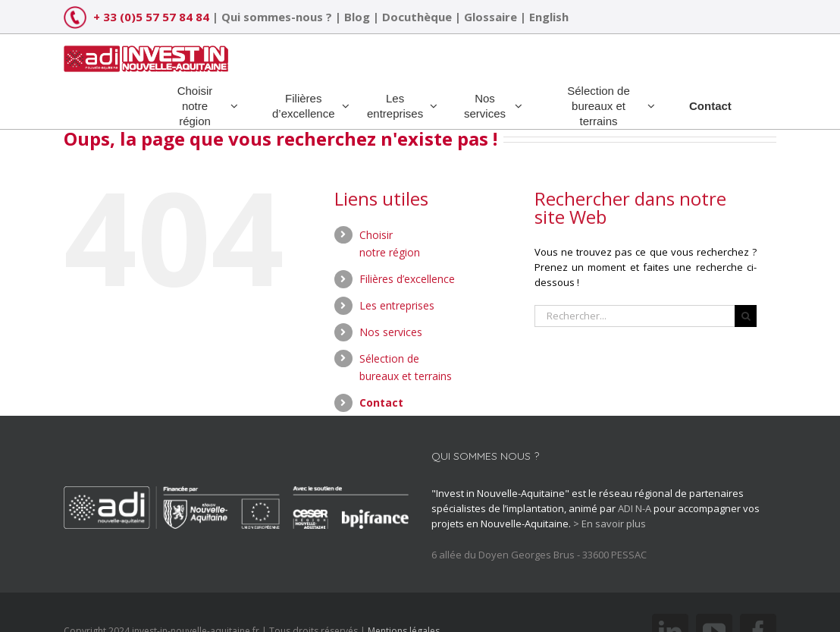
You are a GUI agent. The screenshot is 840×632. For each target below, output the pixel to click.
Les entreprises (397, 305)
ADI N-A (635, 508)
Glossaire (491, 17)
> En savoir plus (610, 524)
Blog (357, 17)
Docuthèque (417, 17)
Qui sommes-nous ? (277, 17)
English (549, 17)
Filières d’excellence (407, 279)
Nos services (391, 332)
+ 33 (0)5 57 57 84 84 (151, 17)
